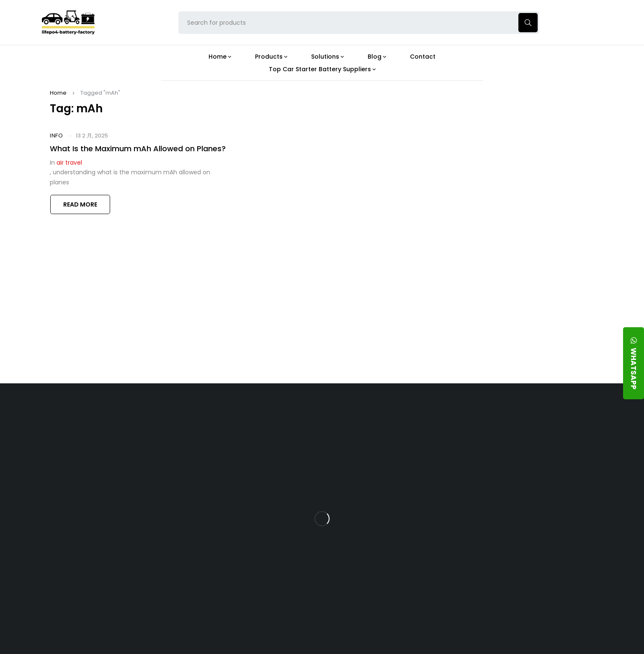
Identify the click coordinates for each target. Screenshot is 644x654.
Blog (364, 420)
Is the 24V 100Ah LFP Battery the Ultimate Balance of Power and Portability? (394, 445)
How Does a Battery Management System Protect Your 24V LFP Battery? (386, 507)
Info (57, 136)
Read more (80, 204)
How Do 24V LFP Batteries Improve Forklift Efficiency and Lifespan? (391, 539)
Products (283, 420)
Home (58, 93)
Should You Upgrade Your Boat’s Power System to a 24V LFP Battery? (392, 569)
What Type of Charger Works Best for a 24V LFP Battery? (390, 474)
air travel (69, 163)
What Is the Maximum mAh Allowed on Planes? (138, 149)
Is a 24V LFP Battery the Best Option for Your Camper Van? (394, 598)
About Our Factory (210, 420)
